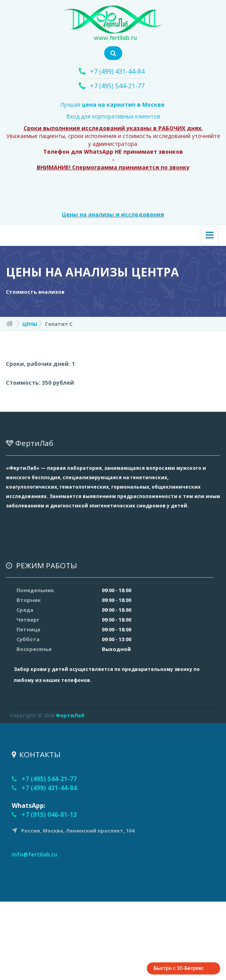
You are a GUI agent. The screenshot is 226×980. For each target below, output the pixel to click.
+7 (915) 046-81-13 (49, 815)
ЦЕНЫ (30, 324)
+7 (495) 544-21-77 (117, 86)
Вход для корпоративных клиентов (113, 116)
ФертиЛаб (70, 715)
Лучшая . (113, 105)
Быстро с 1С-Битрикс (179, 968)
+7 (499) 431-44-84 (117, 71)
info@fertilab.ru (34, 854)
